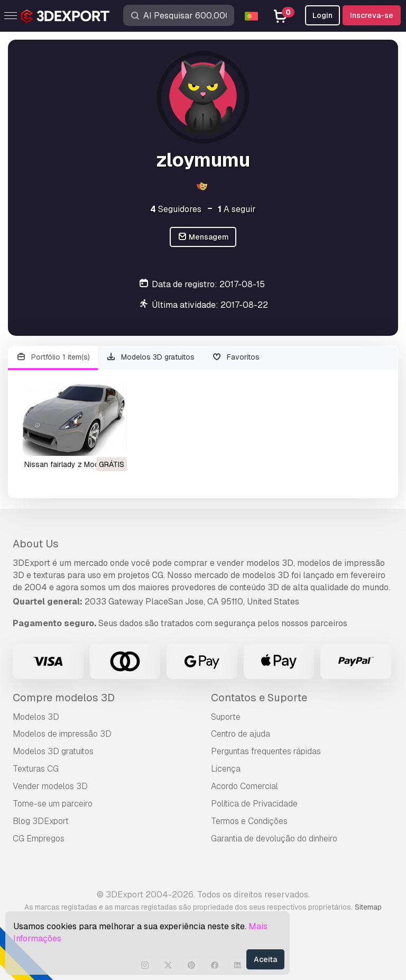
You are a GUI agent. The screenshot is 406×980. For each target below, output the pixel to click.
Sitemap (368, 907)
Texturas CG (36, 769)
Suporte (226, 717)
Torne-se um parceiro (53, 804)
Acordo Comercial (244, 786)
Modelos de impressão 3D (62, 734)
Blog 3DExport (41, 821)
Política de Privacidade (254, 804)
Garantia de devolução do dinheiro (274, 839)
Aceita (265, 959)
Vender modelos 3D (50, 786)
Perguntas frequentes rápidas (266, 751)
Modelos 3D (36, 717)
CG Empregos (39, 839)
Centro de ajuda (241, 734)
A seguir (237, 209)
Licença (226, 769)
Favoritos (236, 357)
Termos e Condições (249, 821)
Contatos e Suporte (259, 698)
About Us (36, 544)
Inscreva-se (372, 15)
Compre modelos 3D (64, 698)
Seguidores (176, 209)
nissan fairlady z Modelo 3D (73, 464)
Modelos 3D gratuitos (151, 357)
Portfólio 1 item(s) (53, 357)
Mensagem (203, 237)
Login (322, 15)
